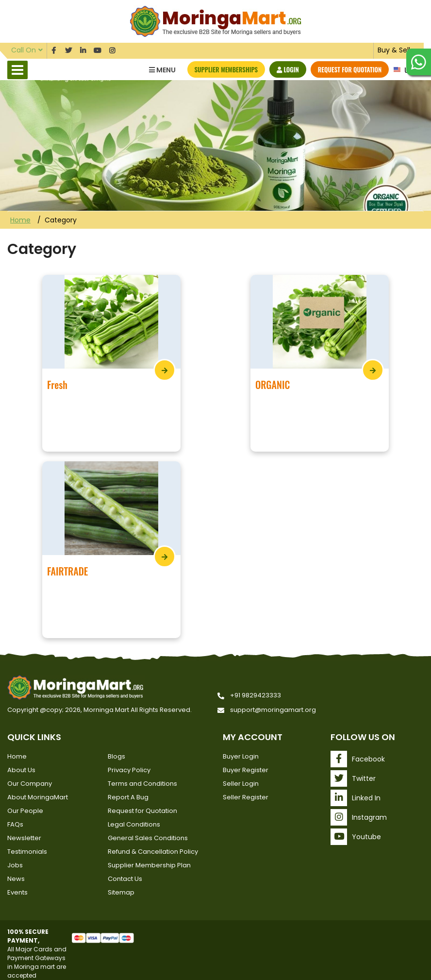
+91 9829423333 (256, 695)
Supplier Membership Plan (149, 865)
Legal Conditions (134, 824)
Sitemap (121, 892)
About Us (21, 770)
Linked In (356, 798)
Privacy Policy (129, 770)
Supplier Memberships (226, 69)
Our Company (30, 784)
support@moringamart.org (273, 710)
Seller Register (246, 797)
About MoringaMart (38, 797)
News (16, 879)
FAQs (15, 824)
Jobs (15, 865)
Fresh (57, 385)
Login (288, 69)
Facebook (358, 759)
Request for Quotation (350, 69)
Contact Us (125, 879)
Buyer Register (246, 770)
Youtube (356, 837)
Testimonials (27, 852)
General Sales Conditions (148, 838)
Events (17, 892)
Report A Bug (128, 797)
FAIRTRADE (67, 571)
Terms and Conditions (142, 784)
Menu (162, 70)
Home (20, 220)
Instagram (359, 817)
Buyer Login (241, 756)
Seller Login (241, 784)
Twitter (353, 778)
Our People (25, 811)
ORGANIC (273, 385)
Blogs (116, 756)
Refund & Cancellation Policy (153, 852)
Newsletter (24, 838)
